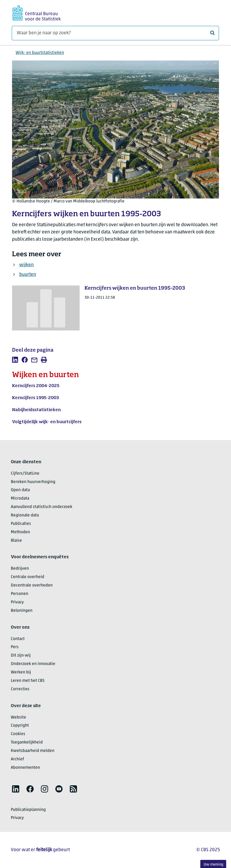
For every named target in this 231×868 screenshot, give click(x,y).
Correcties (20, 689)
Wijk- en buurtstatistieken (40, 53)
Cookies (18, 734)
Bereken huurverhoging (33, 482)
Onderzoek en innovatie (33, 664)
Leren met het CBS (28, 681)
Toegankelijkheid (27, 742)
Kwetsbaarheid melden (33, 751)
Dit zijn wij (21, 656)
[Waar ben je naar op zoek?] (115, 33)
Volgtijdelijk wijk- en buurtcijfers (47, 422)
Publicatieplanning (28, 810)
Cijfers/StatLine (25, 474)
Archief (17, 759)
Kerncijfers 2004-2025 (36, 386)
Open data (20, 490)
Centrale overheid (28, 577)
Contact (18, 639)
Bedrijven (20, 569)
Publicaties (21, 524)
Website (18, 717)
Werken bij (21, 672)
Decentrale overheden (32, 585)
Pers (15, 647)
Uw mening (213, 865)
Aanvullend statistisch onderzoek (42, 507)
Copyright (20, 726)
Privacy (17, 602)
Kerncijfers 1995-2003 (35, 398)
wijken (26, 265)
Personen (20, 594)
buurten (28, 275)
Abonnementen (25, 768)
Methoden (20, 532)
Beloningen (22, 611)
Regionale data (25, 515)
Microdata (20, 499)
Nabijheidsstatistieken (36, 410)
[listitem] (15, 360)
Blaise (16, 541)
